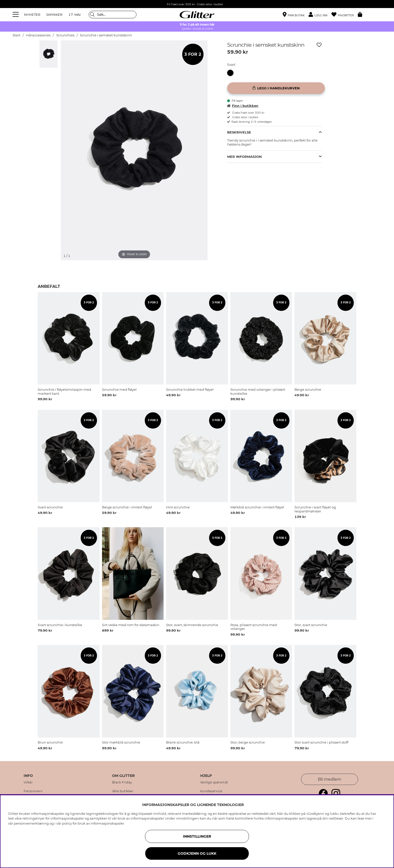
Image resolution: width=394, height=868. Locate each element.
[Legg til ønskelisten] (319, 45)
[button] (320, 15)
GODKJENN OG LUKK (197, 853)
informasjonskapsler (107, 823)
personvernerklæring (31, 823)
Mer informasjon (244, 157)
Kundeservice (211, 791)
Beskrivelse (239, 132)
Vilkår (28, 782)
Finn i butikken (243, 106)
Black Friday (122, 782)
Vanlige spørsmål (214, 782)
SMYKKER (54, 15)
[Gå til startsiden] (197, 15)
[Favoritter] (345, 15)
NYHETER (32, 15)
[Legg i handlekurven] (276, 88)
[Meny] (16, 15)
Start (16, 35)
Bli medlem (330, 779)
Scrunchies (65, 35)
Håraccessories (38, 35)
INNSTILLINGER (197, 836)
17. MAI (75, 15)
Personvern (33, 791)
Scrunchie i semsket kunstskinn (106, 35)
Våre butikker (123, 791)
